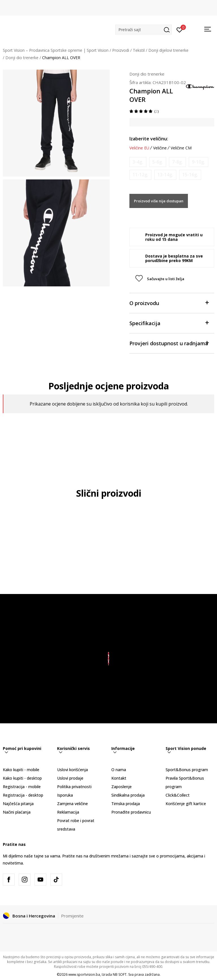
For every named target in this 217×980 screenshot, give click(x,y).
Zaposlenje (121, 787)
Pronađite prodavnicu (131, 812)
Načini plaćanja (17, 812)
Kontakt (119, 778)
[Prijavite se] (180, 29)
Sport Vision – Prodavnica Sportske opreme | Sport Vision (56, 50)
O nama (119, 770)
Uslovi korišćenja (72, 770)
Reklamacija (68, 812)
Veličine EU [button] (139, 148)
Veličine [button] (160, 148)
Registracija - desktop (23, 795)
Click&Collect (178, 795)
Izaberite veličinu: (149, 139)
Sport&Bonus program (187, 770)
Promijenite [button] (72, 916)
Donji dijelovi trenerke (168, 50)
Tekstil (139, 50)
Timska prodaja (126, 804)
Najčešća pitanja (18, 804)
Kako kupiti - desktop (22, 778)
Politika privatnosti (74, 787)
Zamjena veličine (72, 804)
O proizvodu (169, 303)
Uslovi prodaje (70, 778)
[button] (144, 30)
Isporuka (65, 795)
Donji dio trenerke (22, 58)
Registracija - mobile (22, 787)
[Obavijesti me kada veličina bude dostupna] (138, 162)
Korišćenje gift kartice (186, 804)
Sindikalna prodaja (128, 795)
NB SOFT (120, 974)
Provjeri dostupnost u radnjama (169, 343)
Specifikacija (169, 323)
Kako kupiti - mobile (21, 770)
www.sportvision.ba (84, 974)
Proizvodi (121, 50)
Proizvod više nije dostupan (159, 201)
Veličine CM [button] (181, 148)
